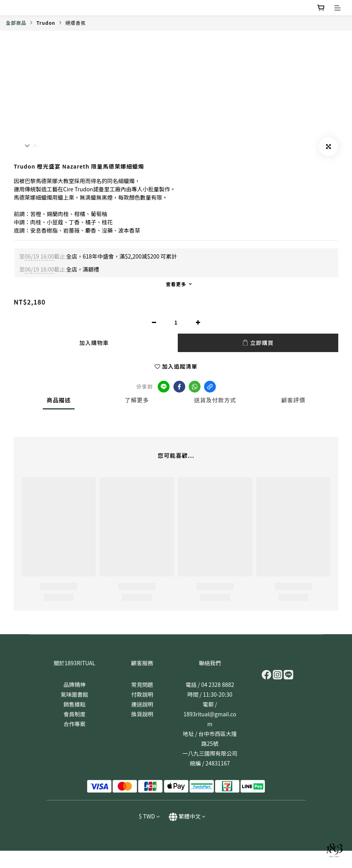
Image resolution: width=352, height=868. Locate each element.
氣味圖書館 (75, 694)
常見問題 (142, 684)
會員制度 (75, 714)
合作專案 (75, 724)
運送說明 (142, 704)
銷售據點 (75, 704)
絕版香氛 (76, 23)
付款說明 (142, 694)
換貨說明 (142, 714)
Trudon (46, 23)
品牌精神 (75, 684)
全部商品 (16, 23)
